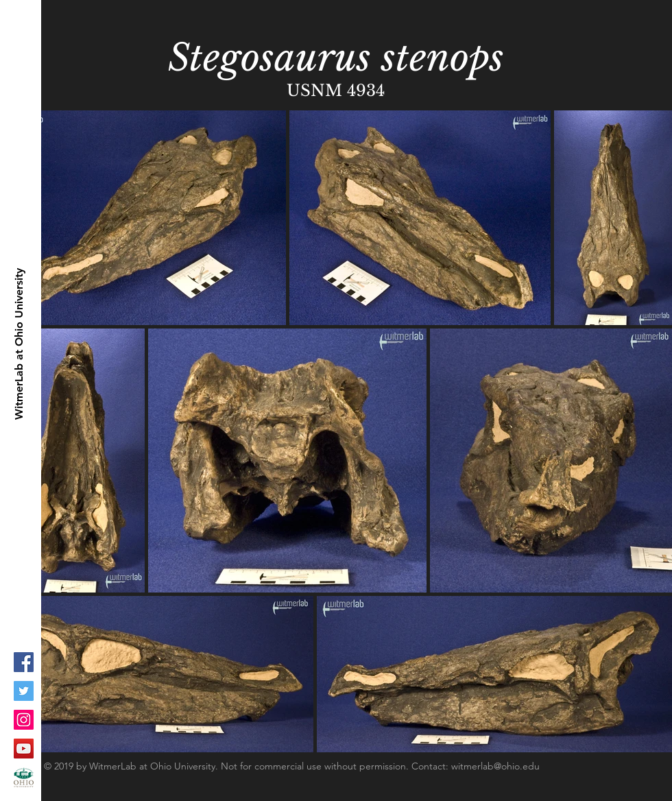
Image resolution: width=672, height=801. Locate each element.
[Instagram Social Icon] (24, 720)
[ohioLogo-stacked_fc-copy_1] (24, 777)
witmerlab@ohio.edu (495, 766)
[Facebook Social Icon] (24, 662)
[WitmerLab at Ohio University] (20, 344)
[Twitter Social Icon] (24, 691)
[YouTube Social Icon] (24, 749)
